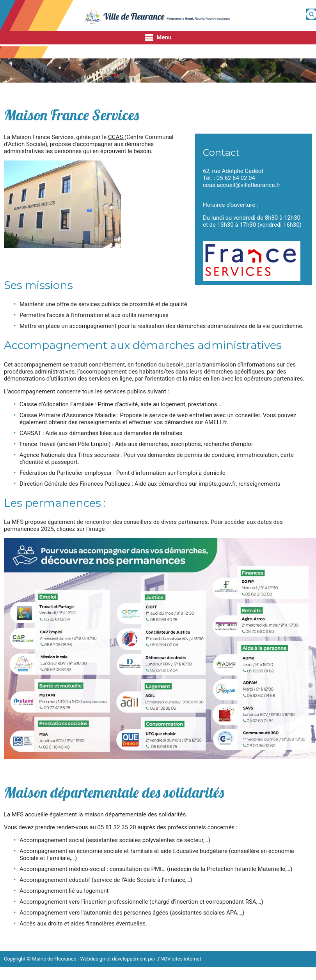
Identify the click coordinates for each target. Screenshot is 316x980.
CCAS (116, 137)
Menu (158, 38)
